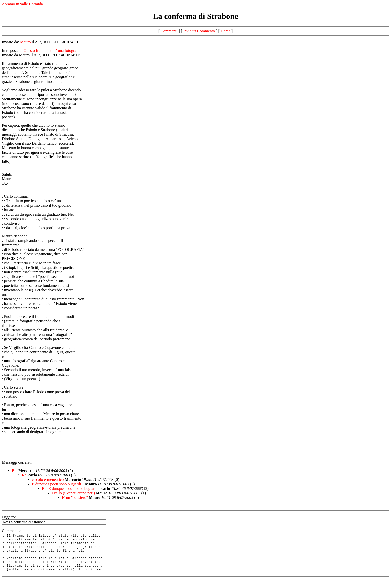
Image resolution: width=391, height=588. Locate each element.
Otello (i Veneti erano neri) (73, 493)
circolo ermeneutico (48, 480)
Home (226, 31)
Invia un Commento (199, 31)
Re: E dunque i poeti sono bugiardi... (71, 489)
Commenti (169, 31)
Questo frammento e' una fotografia (52, 51)
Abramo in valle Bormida (22, 4)
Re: (15, 471)
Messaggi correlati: (17, 462)
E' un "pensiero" (75, 498)
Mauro (26, 42)
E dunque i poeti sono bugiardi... (58, 484)
